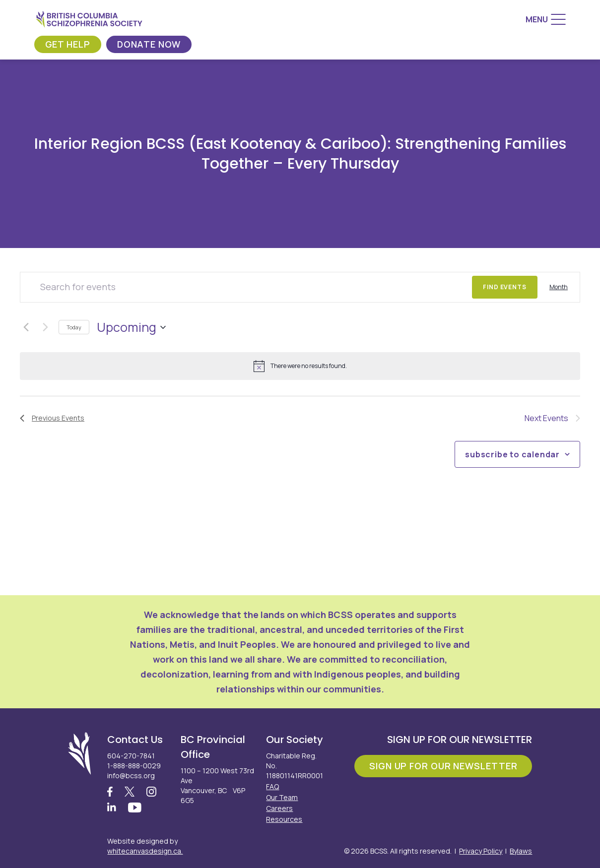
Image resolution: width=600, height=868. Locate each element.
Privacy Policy (481, 851)
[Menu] (546, 19)
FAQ (272, 786)
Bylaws (521, 851)
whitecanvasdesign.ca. (145, 851)
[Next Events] (45, 327)
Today (74, 327)
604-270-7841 (131, 756)
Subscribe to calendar (512, 454)
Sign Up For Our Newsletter (443, 766)
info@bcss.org (131, 775)
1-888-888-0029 (134, 766)
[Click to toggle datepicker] (131, 327)
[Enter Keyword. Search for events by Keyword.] (246, 287)
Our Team (282, 797)
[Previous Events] (26, 327)
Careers (279, 808)
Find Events (505, 287)
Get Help (68, 44)
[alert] (300, 366)
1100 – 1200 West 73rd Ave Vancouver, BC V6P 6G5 (217, 785)
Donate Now (149, 44)
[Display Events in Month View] (559, 287)
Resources (284, 819)
